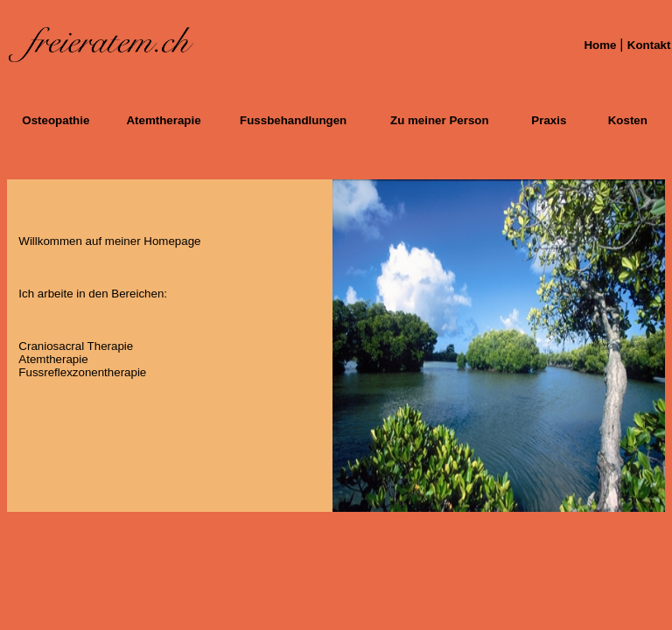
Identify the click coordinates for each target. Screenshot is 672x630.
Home (602, 45)
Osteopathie (56, 120)
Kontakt (649, 45)
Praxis (549, 120)
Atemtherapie (163, 120)
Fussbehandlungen (293, 120)
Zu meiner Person (440, 120)
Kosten (628, 120)
